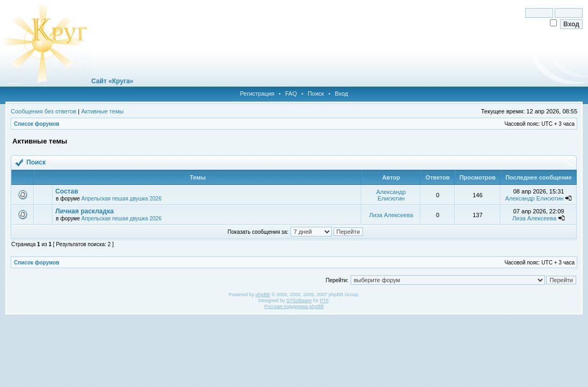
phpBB (263, 295)
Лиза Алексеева (391, 215)
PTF (324, 300)
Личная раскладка (84, 211)
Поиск (316, 94)
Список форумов (37, 124)
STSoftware (299, 300)
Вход (341, 94)
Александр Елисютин (391, 195)
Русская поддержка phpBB (294, 306)
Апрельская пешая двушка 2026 (122, 199)
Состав (67, 191)
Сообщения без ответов (43, 111)
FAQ (291, 94)
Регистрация (257, 94)
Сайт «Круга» (112, 81)
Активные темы (102, 111)
